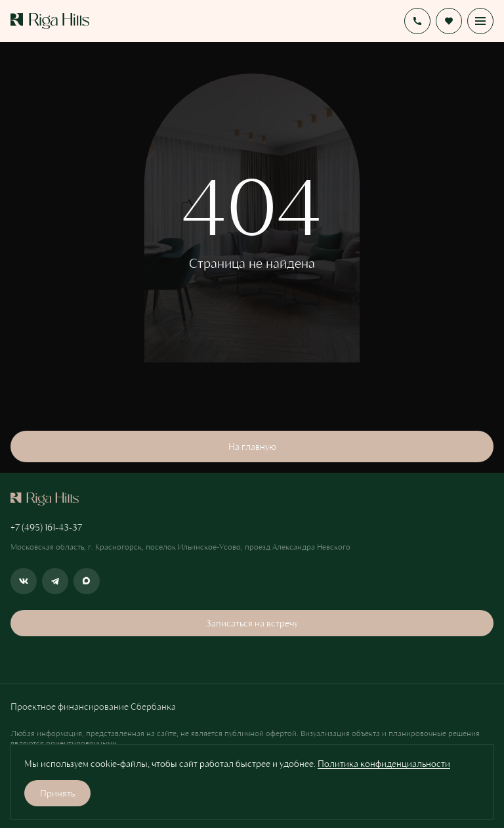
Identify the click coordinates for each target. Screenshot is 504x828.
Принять (57, 793)
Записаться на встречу (252, 623)
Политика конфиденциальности (384, 763)
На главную (252, 446)
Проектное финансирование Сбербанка (93, 706)
